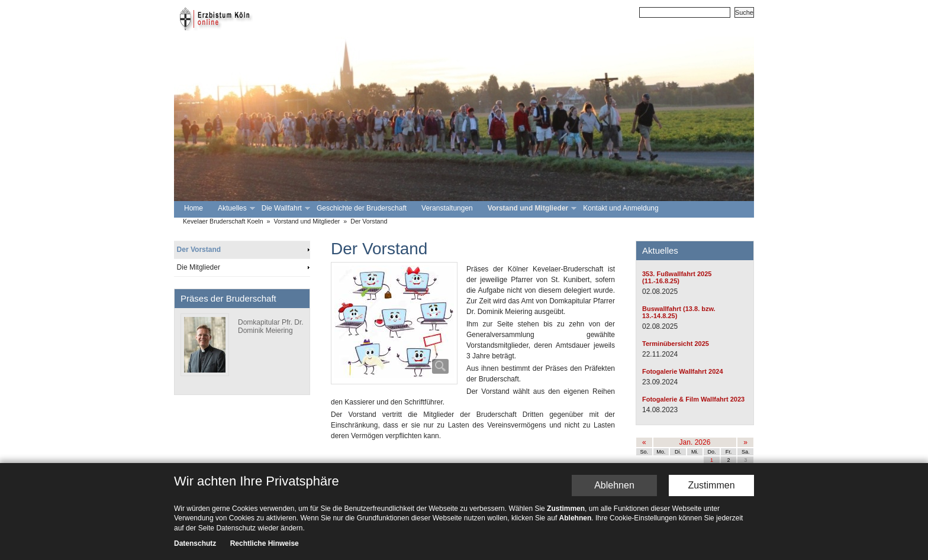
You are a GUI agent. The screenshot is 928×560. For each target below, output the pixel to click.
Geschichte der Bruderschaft (362, 208)
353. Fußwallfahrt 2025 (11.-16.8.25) (677, 277)
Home (194, 208)
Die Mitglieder (199, 267)
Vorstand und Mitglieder (531, 208)
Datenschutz (195, 544)
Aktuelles (235, 208)
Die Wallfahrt (285, 208)
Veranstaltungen (447, 208)
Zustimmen (711, 486)
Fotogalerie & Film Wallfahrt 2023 (693, 399)
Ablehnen (614, 486)
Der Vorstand (369, 221)
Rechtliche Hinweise (265, 544)
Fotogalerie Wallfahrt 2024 (683, 371)
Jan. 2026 (695, 442)
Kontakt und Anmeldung (621, 208)
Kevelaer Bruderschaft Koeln (223, 221)
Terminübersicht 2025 (676, 344)
